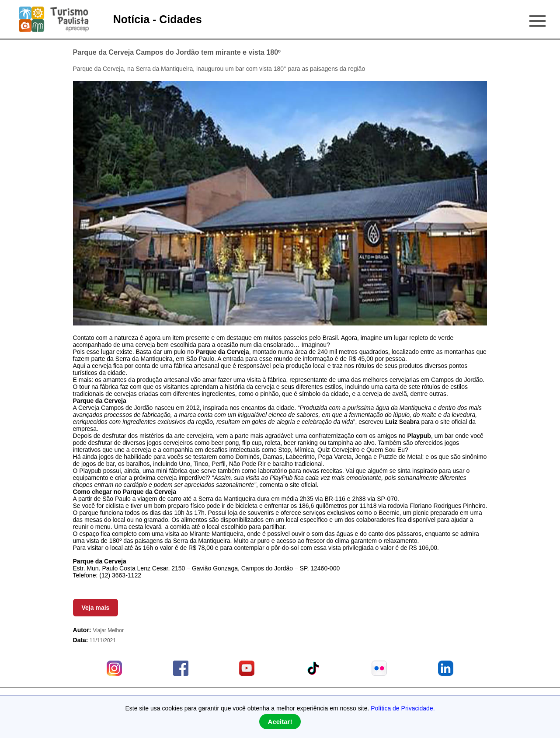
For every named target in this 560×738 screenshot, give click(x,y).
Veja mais (96, 608)
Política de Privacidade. (403, 708)
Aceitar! (280, 722)
